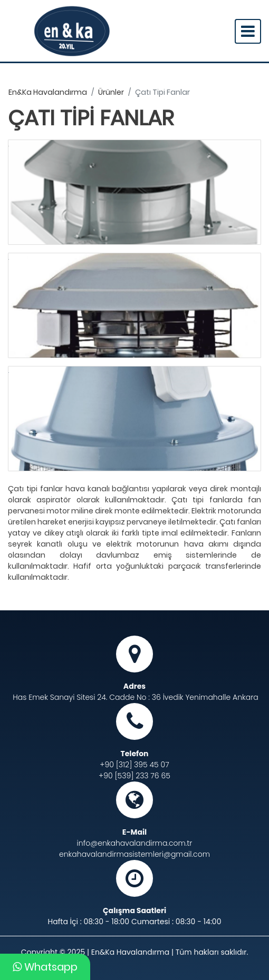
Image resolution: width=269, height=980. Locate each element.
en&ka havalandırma (48, 92)
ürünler (111, 92)
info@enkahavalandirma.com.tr (135, 843)
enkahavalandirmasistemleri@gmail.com (134, 854)
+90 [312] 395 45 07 (134, 765)
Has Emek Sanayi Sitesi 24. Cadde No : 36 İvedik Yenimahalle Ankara (136, 697)
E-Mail (134, 832)
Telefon (134, 754)
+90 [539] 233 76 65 (134, 776)
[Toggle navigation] (248, 31)
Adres (134, 686)
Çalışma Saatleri (134, 910)
